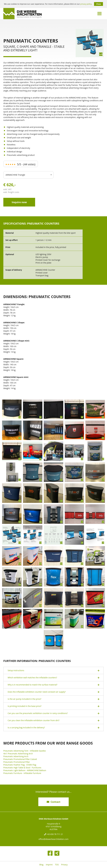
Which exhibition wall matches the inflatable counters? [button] (53, 678)
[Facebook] (50, 853)
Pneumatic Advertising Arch (16, 756)
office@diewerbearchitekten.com (53, 839)
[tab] (53, 670)
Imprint (49, 865)
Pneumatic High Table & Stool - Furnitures (22, 768)
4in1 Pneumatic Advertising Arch (18, 754)
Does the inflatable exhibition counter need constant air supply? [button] (53, 692)
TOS (57, 865)
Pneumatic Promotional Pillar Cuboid (20, 759)
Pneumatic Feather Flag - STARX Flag (20, 765)
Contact (53, 802)
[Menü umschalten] (99, 14)
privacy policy (86, 4)
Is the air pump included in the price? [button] (53, 699)
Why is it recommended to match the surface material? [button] (53, 685)
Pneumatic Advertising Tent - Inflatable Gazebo (25, 751)
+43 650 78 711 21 (53, 834)
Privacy (64, 865)
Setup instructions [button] (53, 671)
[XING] (57, 853)
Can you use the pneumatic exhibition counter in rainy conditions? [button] (53, 713)
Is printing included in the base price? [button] (53, 706)
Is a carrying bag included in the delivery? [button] (53, 728)
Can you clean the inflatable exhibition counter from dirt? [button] (53, 721)
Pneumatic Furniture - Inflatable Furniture (22, 773)
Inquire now (19, 202)
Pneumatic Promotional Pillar (17, 762)
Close (99, 4)
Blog (41, 865)
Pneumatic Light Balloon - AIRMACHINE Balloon (25, 770)
